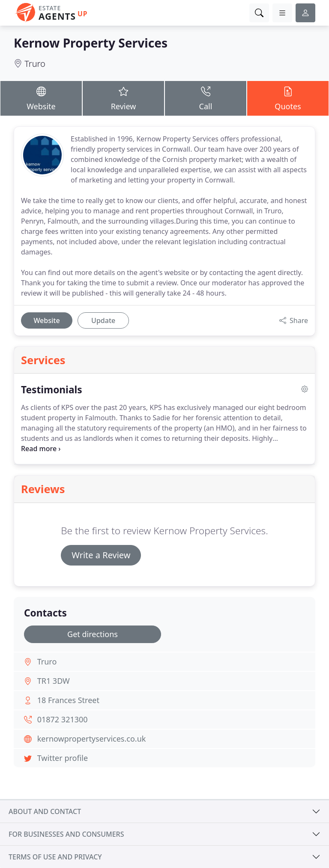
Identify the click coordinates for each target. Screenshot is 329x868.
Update (103, 320)
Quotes (288, 98)
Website (41, 98)
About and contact (45, 811)
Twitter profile (63, 758)
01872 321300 (63, 719)
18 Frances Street (68, 700)
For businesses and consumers (66, 834)
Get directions (93, 634)
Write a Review (101, 555)
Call (206, 98)
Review (123, 98)
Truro (35, 64)
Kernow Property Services (91, 43)
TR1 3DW (54, 681)
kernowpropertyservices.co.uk (92, 739)
